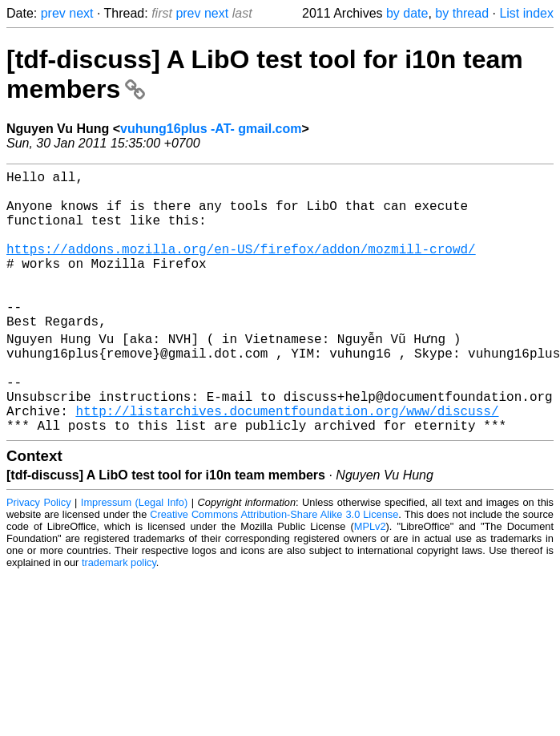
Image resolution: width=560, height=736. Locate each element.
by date (407, 13)
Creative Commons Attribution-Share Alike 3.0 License (274, 569)
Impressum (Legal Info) (134, 557)
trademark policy (119, 617)
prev (53, 13)
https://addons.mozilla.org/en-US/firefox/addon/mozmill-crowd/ (241, 268)
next (81, 13)
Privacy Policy (39, 557)
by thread (462, 13)
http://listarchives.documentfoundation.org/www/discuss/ (287, 462)
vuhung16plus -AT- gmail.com (211, 129)
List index (526, 13)
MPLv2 (370, 581)
